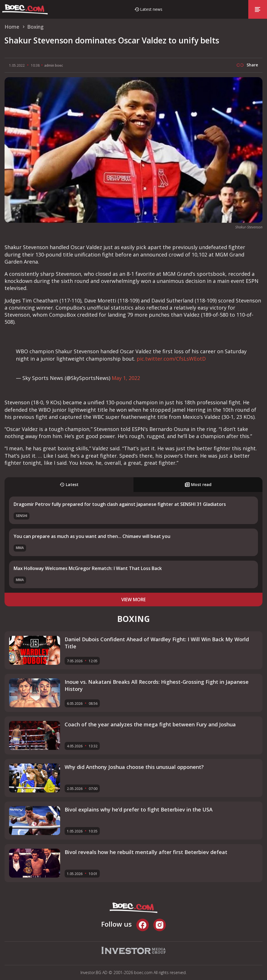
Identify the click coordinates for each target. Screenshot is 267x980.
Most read (198, 484)
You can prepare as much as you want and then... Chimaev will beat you (92, 536)
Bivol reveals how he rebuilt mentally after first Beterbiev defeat (146, 852)
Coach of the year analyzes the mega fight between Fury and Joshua (150, 724)
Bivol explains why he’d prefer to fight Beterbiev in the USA (139, 809)
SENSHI (22, 516)
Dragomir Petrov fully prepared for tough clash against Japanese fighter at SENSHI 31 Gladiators (120, 504)
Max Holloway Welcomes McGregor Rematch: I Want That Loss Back (88, 568)
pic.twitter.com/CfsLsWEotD (171, 359)
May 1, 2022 (126, 378)
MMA (20, 548)
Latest (69, 484)
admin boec (54, 65)
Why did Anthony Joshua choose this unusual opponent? (134, 767)
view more (133, 600)
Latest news (151, 9)
